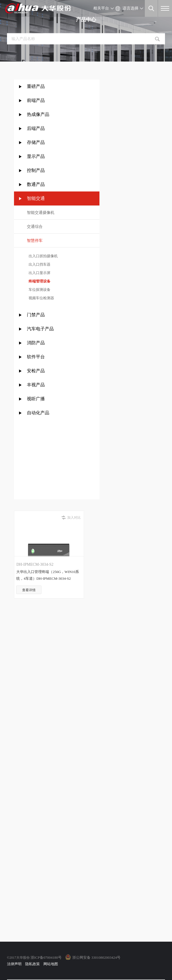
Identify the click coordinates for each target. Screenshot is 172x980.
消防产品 (36, 343)
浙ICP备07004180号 (46, 957)
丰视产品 (36, 385)
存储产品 (36, 142)
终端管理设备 (39, 281)
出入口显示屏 (39, 273)
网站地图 (51, 964)
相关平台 (101, 8)
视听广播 (36, 399)
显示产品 (36, 156)
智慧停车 (35, 241)
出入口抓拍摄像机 (42, 256)
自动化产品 (38, 413)
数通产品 (36, 184)
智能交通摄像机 (41, 213)
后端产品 (36, 128)
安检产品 (36, 371)
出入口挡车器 (39, 264)
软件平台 (36, 357)
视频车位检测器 (41, 298)
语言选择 (131, 8)
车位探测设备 (39, 290)
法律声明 (14, 964)
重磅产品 (36, 86)
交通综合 (35, 227)
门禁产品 (36, 315)
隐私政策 (32, 964)
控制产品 (36, 170)
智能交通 (36, 198)
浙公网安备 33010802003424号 (96, 957)
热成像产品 (38, 114)
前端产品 (36, 100)
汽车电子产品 (40, 329)
